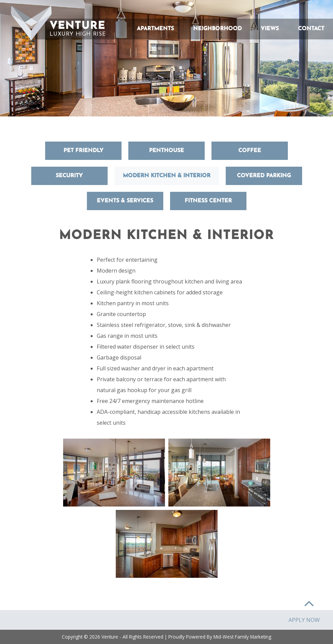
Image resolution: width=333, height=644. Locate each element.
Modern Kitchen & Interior (167, 176)
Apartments (155, 29)
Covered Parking (264, 176)
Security (69, 176)
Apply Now (304, 620)
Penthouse (166, 151)
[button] (31, 23)
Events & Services (125, 201)
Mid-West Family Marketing (242, 637)
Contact (311, 29)
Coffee (250, 151)
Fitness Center (208, 201)
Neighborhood (217, 29)
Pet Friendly (84, 151)
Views (270, 29)
